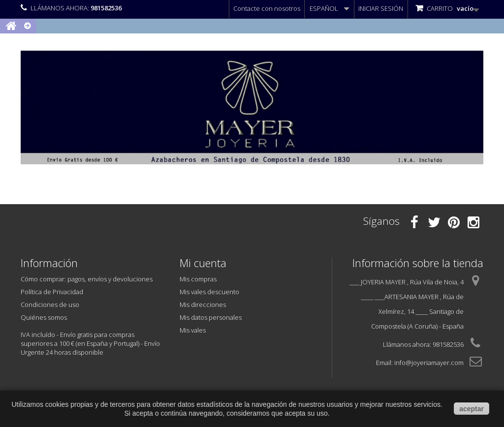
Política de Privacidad (52, 292)
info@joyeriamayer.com (429, 363)
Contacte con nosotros (267, 8)
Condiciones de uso (50, 305)
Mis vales (193, 330)
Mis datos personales (211, 317)
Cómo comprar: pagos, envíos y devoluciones (87, 279)
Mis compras (198, 279)
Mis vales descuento (209, 292)
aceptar (472, 409)
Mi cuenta (203, 263)
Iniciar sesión (381, 8)
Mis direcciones (203, 305)
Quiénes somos (44, 317)
